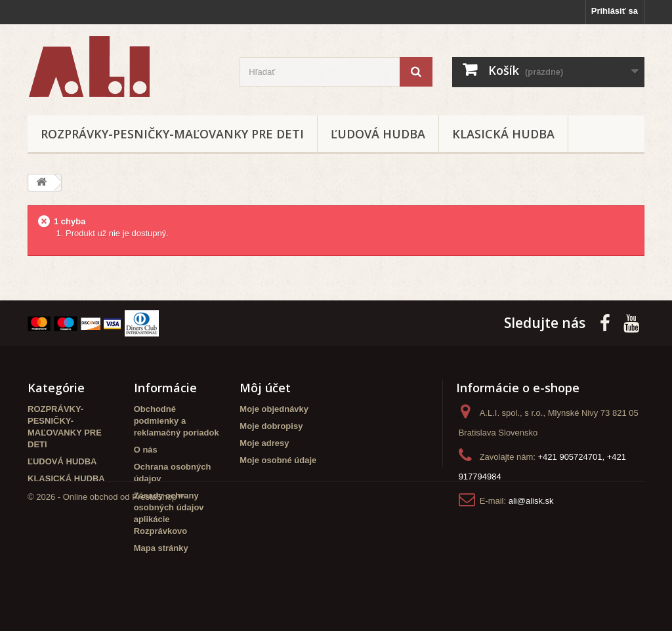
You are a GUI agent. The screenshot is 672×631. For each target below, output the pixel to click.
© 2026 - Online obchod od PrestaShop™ (106, 595)
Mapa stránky (161, 548)
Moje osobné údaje (278, 460)
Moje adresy (264, 443)
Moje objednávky (274, 409)
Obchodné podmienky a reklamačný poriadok (177, 421)
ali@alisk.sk (531, 501)
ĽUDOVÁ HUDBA (378, 134)
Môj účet (265, 388)
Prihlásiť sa (615, 11)
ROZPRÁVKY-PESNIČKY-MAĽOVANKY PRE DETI (172, 134)
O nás (146, 450)
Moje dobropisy (271, 426)
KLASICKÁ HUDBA (503, 134)
